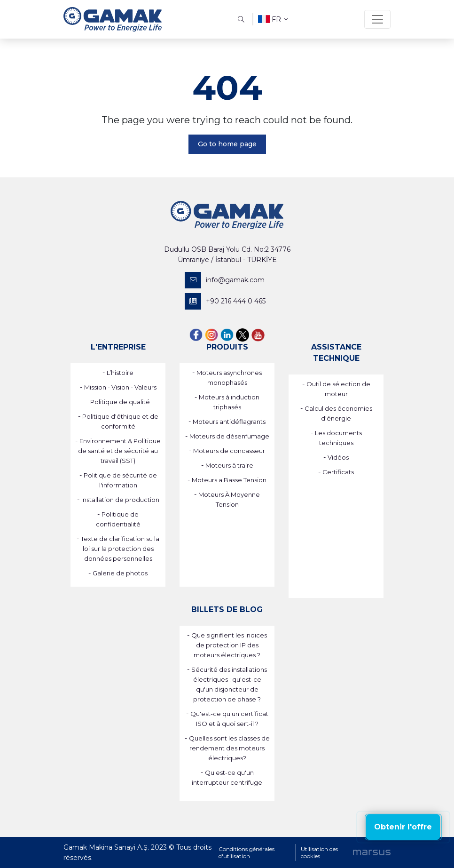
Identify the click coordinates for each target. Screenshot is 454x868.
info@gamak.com (225, 280)
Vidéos (338, 457)
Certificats (338, 472)
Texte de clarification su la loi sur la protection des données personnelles (120, 549)
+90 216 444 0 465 (225, 301)
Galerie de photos (120, 573)
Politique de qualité (120, 402)
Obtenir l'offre (403, 827)
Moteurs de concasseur (229, 451)
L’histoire (120, 373)
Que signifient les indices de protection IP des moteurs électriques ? (229, 645)
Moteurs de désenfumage (229, 436)
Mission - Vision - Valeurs (120, 387)
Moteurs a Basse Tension (229, 480)
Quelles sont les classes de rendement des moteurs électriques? (229, 748)
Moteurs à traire (229, 465)
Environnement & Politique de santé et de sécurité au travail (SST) (119, 451)
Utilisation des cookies (319, 852)
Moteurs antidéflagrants (229, 422)
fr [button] (273, 19)
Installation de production (120, 500)
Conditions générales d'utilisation (247, 852)
